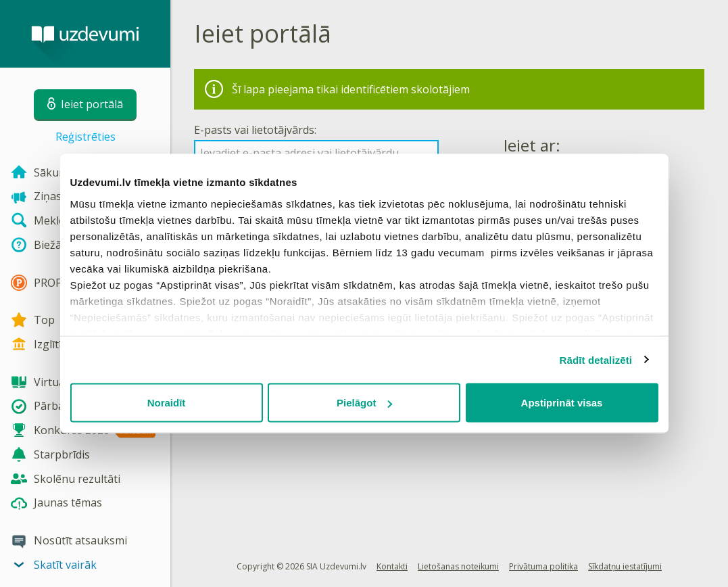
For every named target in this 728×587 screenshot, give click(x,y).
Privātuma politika (543, 566)
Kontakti (392, 566)
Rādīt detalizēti (596, 359)
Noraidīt (167, 403)
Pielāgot (364, 403)
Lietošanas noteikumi (458, 566)
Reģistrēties (86, 137)
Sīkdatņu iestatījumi (625, 566)
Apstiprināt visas (562, 403)
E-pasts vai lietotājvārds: (255, 130)
